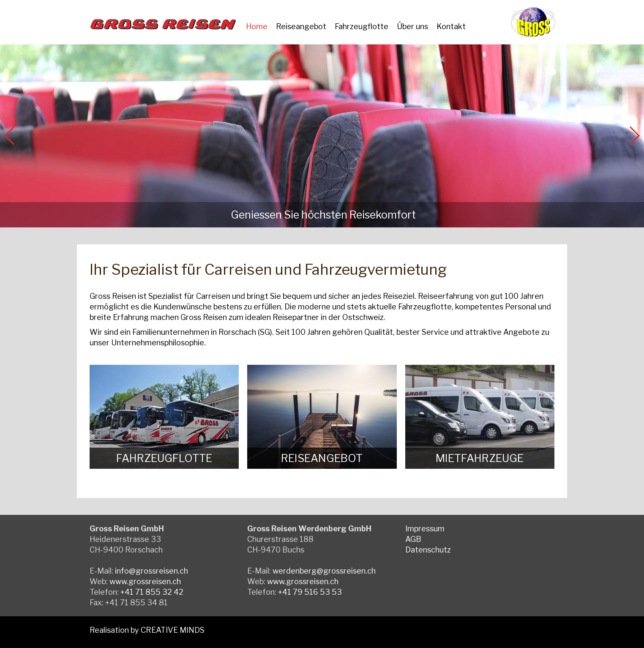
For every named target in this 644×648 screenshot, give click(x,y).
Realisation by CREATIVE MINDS (147, 630)
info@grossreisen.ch (151, 571)
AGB (413, 539)
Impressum (425, 529)
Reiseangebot (301, 26)
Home (257, 26)
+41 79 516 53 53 (310, 592)
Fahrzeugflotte (362, 26)
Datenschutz (428, 550)
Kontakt (451, 26)
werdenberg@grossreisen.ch (324, 571)
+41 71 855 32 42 (152, 592)
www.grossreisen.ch (145, 581)
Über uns (412, 26)
